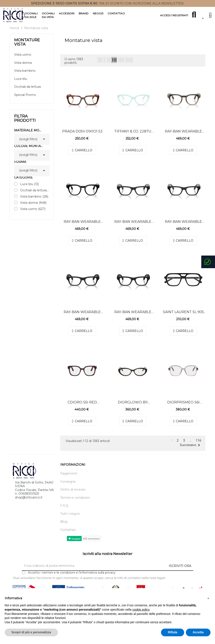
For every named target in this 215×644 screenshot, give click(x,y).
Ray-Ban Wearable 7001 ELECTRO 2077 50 (133, 316)
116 (199, 444)
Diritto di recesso (73, 493)
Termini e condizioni (75, 501)
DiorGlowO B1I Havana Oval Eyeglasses (133, 406)
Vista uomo (23, 59)
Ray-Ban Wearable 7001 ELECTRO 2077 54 (82, 316)
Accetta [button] (198, 632)
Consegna (68, 485)
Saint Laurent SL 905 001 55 (183, 316)
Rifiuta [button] (173, 632)
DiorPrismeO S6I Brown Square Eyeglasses (183, 406)
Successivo (191, 449)
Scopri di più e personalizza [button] (31, 632)
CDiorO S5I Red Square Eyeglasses (82, 406)
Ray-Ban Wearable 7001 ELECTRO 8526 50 (183, 225)
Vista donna (23, 66)
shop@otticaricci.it (29, 501)
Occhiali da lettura (27, 91)
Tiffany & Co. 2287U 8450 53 (133, 135)
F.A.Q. (65, 509)
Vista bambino (25, 75)
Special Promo (25, 99)
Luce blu (21, 83)
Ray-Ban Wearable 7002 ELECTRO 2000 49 (82, 225)
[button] (208, 598)
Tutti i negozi (70, 517)
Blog (64, 526)
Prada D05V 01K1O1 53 (82, 135)
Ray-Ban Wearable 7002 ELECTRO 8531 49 (183, 135)
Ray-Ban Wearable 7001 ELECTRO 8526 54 (133, 225)
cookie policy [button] (141, 610)
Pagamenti (69, 477)
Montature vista (27, 46)
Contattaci (68, 533)
